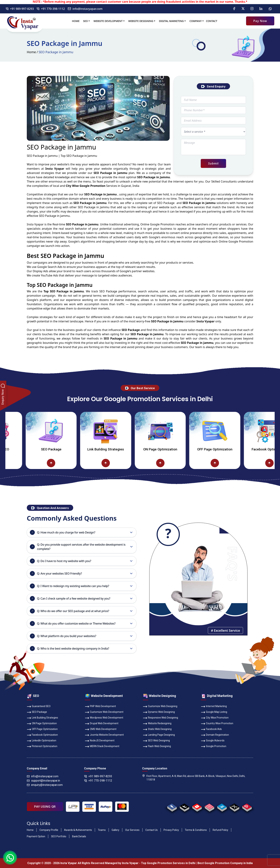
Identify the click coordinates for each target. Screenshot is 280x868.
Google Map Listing (214, 712)
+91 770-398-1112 (51, 9)
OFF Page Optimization (226, 449)
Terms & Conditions (196, 830)
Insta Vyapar (35, 224)
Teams (102, 830)
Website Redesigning (157, 724)
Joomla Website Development (104, 735)
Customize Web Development (104, 712)
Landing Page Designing (159, 735)
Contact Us (152, 830)
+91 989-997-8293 (20, 9)
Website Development (108, 21)
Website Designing (141, 21)
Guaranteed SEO (39, 707)
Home (76, 21)
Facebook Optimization (42, 735)
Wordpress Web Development (104, 718)
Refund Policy (220, 830)
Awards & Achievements (78, 830)
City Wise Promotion (215, 718)
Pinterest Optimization (42, 747)
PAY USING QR (45, 807)
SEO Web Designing (156, 741)
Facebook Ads (211, 729)
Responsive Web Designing (160, 718)
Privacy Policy (171, 830)
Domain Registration (215, 735)
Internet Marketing (214, 707)
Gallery (115, 830)
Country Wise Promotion (217, 724)
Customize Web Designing (160, 707)
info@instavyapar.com (85, 9)
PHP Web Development (100, 707)
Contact (212, 21)
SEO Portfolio (59, 836)
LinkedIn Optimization (42, 741)
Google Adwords (213, 741)
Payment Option (36, 836)
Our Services (132, 830)
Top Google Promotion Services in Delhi (168, 863)
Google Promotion (162, 224)
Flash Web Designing (157, 747)
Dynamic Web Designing (159, 712)
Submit (213, 163)
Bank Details (79, 836)
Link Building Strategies (117, 449)
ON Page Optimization (172, 449)
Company (196, 21)
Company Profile (49, 830)
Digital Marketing (171, 21)
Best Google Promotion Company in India (225, 863)
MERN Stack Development (102, 747)
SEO (85, 21)
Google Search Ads (50, 267)
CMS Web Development (101, 729)
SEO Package (62, 449)
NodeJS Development (100, 741)
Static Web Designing (157, 729)
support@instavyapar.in (43, 781)
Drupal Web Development (102, 724)
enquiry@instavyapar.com (45, 785)
